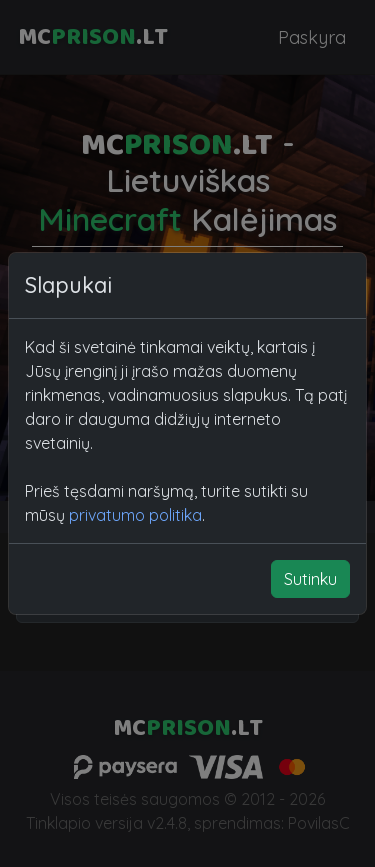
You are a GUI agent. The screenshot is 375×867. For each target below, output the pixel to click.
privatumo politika (135, 515)
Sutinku (310, 579)
